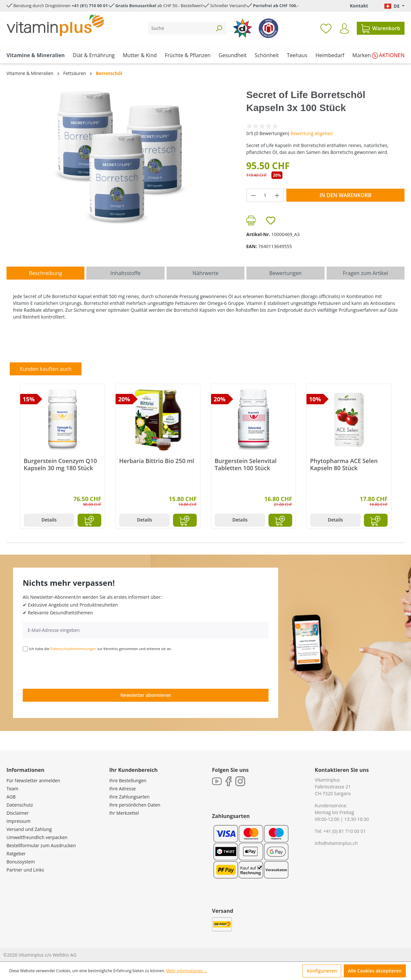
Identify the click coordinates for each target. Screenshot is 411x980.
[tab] (45, 273)
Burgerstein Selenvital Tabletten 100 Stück (246, 464)
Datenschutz (20, 805)
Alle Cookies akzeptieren (375, 971)
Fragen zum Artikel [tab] (365, 273)
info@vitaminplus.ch (336, 843)
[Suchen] (219, 28)
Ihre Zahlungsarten (130, 797)
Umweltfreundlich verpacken (37, 837)
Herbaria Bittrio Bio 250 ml (157, 461)
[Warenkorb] (381, 28)
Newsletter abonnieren (145, 695)
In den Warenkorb (345, 195)
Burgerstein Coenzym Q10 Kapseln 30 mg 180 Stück (60, 464)
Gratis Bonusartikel (136, 6)
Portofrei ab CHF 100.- (276, 6)
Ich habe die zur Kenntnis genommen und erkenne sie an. (101, 649)
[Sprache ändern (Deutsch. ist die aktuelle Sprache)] (394, 6)
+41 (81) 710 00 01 (90, 6)
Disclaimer (18, 813)
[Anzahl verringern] (253, 195)
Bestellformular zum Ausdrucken (41, 845)
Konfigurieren (322, 971)
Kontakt (359, 6)
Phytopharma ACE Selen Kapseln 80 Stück (344, 464)
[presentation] (72, 670)
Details (49, 520)
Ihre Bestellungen (128, 780)
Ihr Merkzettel (124, 813)
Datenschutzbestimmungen (73, 649)
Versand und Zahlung (29, 829)
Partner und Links (25, 870)
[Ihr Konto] (344, 29)
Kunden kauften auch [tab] (46, 369)
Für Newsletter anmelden (33, 780)
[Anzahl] (265, 195)
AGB (11, 797)
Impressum (19, 821)
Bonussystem (21, 862)
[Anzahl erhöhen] (277, 195)
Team (12, 789)
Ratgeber (16, 854)
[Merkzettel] (326, 28)
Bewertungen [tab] (285, 273)
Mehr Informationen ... (186, 971)
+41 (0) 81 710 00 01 (345, 831)
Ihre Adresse (123, 789)
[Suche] (180, 28)
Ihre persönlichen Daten (135, 805)
